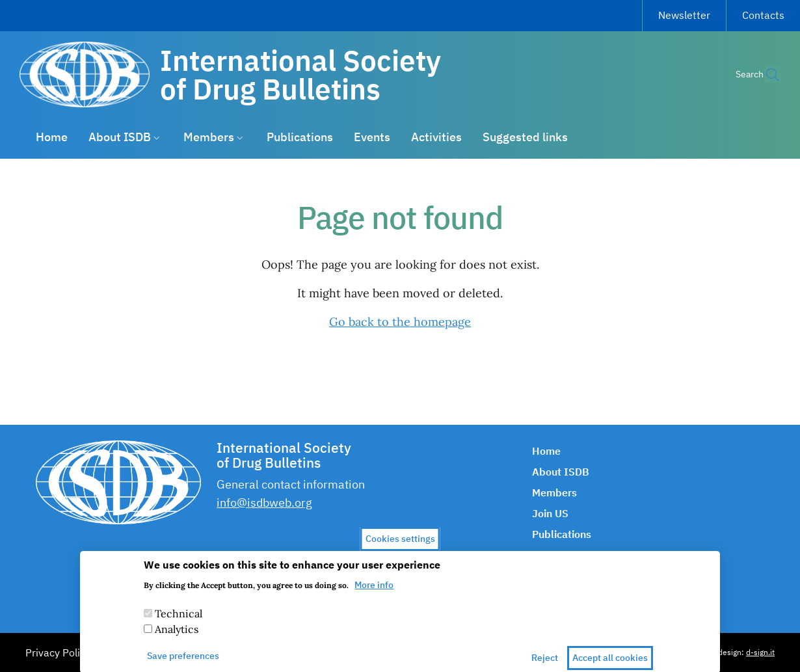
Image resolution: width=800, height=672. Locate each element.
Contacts (763, 15)
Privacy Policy (58, 652)
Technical (179, 622)
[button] (765, 75)
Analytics (177, 638)
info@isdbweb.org (264, 503)
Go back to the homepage (400, 322)
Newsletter (684, 15)
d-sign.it (760, 652)
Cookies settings (400, 546)
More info (374, 593)
